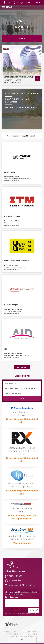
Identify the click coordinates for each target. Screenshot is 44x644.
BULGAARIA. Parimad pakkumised (22, 93)
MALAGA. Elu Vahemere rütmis (20, 107)
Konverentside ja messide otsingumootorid (22, 517)
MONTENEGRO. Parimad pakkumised (17, 100)
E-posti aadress (12, 597)
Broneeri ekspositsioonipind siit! (22, 421)
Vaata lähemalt (22, 543)
